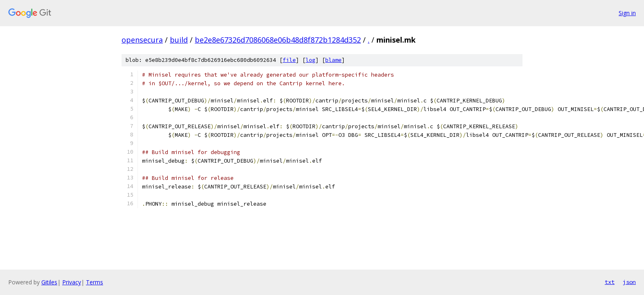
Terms (95, 282)
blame (333, 60)
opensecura (142, 40)
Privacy (72, 282)
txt (610, 282)
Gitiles (49, 282)
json (629, 282)
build (179, 40)
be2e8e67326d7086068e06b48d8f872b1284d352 (278, 40)
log (311, 60)
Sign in (627, 13)
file (289, 60)
